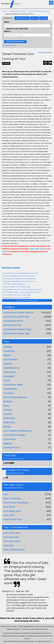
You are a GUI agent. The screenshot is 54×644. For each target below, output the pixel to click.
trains (6, 406)
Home (4, 11)
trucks (7, 380)
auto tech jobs (11, 537)
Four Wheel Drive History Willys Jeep (16, 295)
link (43, 249)
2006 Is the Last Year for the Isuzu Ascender (19, 279)
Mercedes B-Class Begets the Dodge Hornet (19, 281)
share (32, 249)
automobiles (10, 359)
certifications (10, 389)
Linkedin (16, 260)
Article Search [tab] (22, 18)
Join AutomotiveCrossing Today (27, 300)
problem (8, 401)
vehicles (8, 347)
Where (7, 31)
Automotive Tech (13, 519)
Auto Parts (9, 507)
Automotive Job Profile (16, 317)
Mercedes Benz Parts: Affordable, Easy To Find (20, 273)
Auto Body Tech (12, 511)
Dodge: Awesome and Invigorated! (16, 298)
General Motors (12, 448)
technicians (10, 372)
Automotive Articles (17, 11)
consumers (9, 439)
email (4, 251)
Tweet (12, 260)
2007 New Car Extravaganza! (14, 284)
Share (4, 260)
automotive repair (13, 385)
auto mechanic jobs (14, 550)
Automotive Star (12, 325)
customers (9, 418)
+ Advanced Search (9, 45)
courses (8, 414)
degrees (8, 443)
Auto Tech (9, 515)
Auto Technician (12, 498)
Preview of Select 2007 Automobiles (16, 287)
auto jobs (9, 545)
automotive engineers (15, 397)
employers (9, 422)
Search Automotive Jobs (15, 42)
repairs (7, 355)
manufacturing (11, 368)
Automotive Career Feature (39, 11)
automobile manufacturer (17, 431)
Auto (6, 494)
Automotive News (13, 321)
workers (8, 410)
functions (8, 393)
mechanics (9, 351)
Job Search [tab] (8, 18)
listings (7, 427)
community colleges (14, 435)
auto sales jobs (12, 533)
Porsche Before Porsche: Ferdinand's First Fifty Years (22, 289)
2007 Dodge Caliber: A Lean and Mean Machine (21, 292)
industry (8, 364)
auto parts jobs (12, 541)
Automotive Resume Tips (17, 329)
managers (9, 376)
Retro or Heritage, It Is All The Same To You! (19, 276)
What (6, 22)
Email (20, 260)
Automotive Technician (16, 503)
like (38, 249)
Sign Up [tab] (34, 18)
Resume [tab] (43, 18)
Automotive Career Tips (16, 334)
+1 (8, 260)
